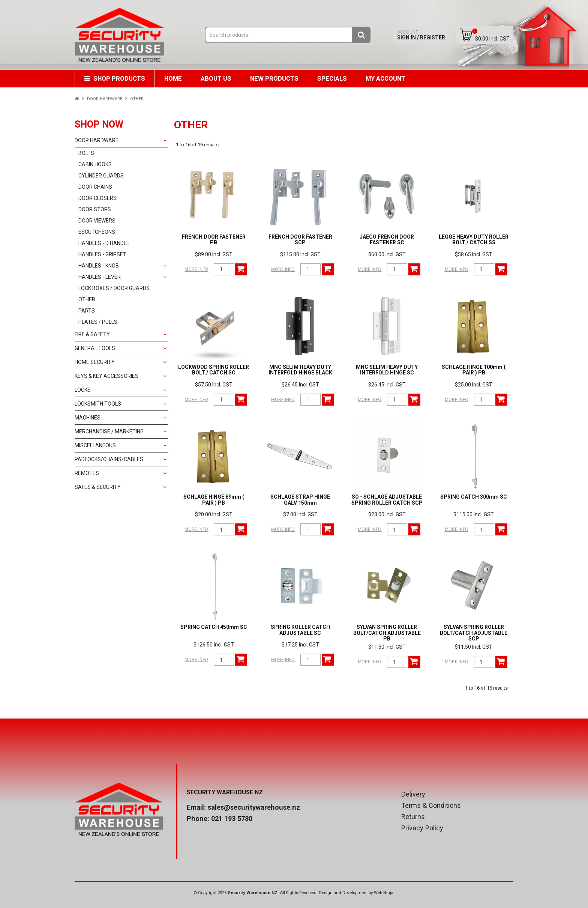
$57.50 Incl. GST (214, 385)
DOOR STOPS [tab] (95, 209)
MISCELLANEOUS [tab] (95, 445)
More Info (196, 269)
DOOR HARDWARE (105, 99)
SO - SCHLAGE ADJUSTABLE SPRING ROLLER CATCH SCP (387, 500)
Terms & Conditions (431, 806)
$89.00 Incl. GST (214, 254)
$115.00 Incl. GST (300, 254)
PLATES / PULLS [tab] (98, 322)
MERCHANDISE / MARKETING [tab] (109, 431)
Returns (413, 817)
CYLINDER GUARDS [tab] (101, 176)
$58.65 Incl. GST (474, 254)
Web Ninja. (384, 893)
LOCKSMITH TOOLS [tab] (98, 404)
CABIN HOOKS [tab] (95, 164)
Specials (332, 78)
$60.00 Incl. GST (387, 254)
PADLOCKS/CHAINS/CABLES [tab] (109, 459)
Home (173, 78)
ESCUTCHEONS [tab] (97, 232)
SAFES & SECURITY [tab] (98, 487)
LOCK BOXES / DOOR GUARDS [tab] (114, 288)
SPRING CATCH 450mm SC (214, 627)
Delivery (413, 794)
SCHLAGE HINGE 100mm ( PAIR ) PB (474, 370)
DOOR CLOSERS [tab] (97, 198)
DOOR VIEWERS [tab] (97, 221)
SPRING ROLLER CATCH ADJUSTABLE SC (300, 630)
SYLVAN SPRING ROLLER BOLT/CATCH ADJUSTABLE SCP (474, 633)
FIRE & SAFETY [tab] (92, 334)
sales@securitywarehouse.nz (254, 807)
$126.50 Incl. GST (214, 645)
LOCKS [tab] (83, 390)
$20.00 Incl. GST (214, 514)
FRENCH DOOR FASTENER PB (214, 240)
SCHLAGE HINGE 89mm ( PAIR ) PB (214, 500)
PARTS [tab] (87, 311)
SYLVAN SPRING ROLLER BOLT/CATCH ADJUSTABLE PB (387, 633)
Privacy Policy (422, 828)
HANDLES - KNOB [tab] (99, 266)
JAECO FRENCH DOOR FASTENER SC (387, 240)
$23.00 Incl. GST (387, 514)
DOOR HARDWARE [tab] (97, 140)
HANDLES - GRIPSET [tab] (102, 254)
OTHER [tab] (87, 299)
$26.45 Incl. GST (300, 385)
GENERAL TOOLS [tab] (95, 348)
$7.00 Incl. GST (300, 514)
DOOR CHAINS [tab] (95, 187)
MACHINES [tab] (88, 418)
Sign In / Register (421, 35)
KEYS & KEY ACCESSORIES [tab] (106, 376)
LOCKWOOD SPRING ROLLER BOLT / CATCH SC (214, 370)
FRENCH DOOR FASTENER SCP (300, 240)
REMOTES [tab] (87, 473)
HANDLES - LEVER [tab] (100, 277)
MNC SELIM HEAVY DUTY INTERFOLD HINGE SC (387, 370)
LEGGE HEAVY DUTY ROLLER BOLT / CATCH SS (474, 240)
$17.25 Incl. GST (300, 645)
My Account (385, 78)
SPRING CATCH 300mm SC (474, 497)
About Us (216, 78)
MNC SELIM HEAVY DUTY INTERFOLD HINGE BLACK (300, 370)
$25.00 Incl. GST (474, 385)
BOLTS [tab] (86, 153)
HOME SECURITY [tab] (95, 362)
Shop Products (119, 78)
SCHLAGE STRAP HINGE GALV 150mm (300, 500)
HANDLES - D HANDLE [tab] (104, 243)
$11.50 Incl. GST (387, 647)
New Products (274, 78)
